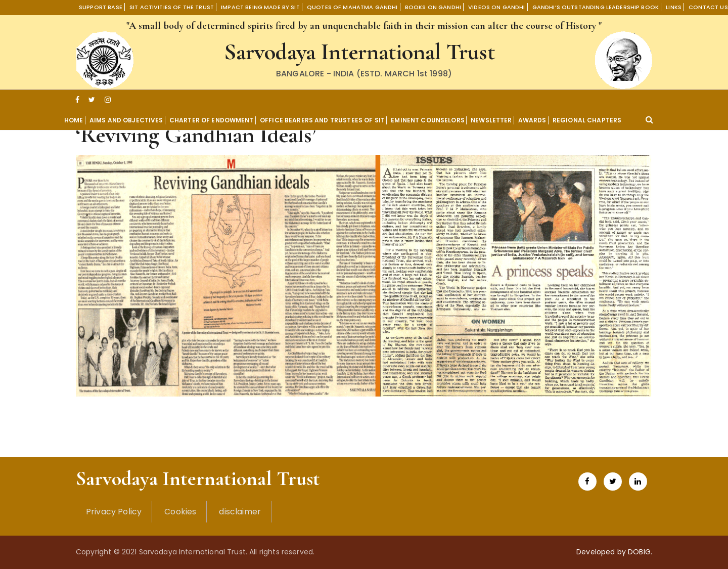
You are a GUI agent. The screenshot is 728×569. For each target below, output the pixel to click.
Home (74, 120)
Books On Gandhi (433, 7)
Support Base (101, 7)
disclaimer (240, 512)
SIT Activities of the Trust (172, 7)
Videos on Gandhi (496, 7)
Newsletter (491, 120)
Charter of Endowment (212, 120)
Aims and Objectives (126, 120)
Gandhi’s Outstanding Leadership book (596, 7)
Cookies (180, 512)
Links (674, 7)
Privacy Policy (114, 512)
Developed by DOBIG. (614, 552)
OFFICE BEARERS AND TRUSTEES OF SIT (322, 120)
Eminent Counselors (428, 120)
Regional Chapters (587, 120)
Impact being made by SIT (260, 7)
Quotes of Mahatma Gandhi (352, 7)
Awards (532, 120)
